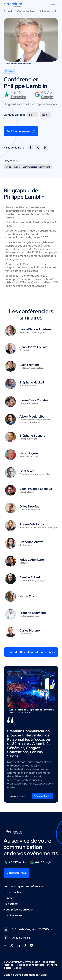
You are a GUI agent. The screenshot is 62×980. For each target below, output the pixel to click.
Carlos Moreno (30, 630)
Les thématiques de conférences (23, 886)
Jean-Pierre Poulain (33, 347)
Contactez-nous (17, 873)
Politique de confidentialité (30, 965)
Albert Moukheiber (33, 417)
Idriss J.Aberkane (32, 560)
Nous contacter (42, 796)
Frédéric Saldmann (33, 613)
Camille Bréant (30, 577)
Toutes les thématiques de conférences (31, 652)
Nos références (18, 796)
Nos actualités (12, 892)
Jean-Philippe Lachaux (36, 489)
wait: (44, 975)
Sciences (45, 11)
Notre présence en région (19, 910)
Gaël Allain (27, 471)
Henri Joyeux (29, 453)
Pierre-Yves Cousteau (35, 400)
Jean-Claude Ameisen (35, 329)
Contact (9, 898)
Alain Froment (29, 365)
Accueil (8, 11)
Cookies (18, 968)
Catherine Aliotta (31, 542)
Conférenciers (26, 11)
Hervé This (27, 596)
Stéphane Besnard (32, 436)
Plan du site (11, 904)
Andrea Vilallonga (32, 524)
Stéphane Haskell (32, 382)
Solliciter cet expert (21, 131)
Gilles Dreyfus (29, 506)
